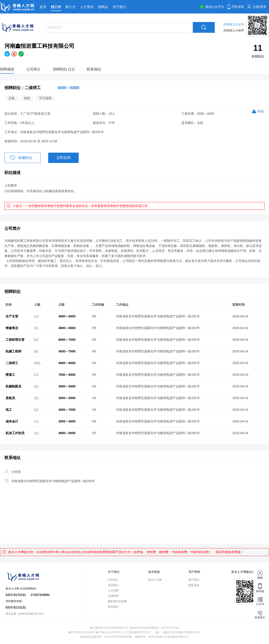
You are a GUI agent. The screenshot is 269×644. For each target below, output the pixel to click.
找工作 (56, 7)
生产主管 (12, 316)
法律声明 (113, 596)
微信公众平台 (215, 7)
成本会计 (12, 421)
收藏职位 (25, 158)
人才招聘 (113, 591)
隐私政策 (194, 585)
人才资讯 (87, 7)
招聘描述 (7, 69)
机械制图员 (13, 386)
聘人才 (71, 7)
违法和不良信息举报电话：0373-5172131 (154, 628)
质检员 (10, 398)
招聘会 (103, 7)
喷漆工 (10, 375)
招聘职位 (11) (64, 69)
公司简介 (34, 69)
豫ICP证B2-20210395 (81, 632)
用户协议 (194, 580)
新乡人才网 (155, 580)
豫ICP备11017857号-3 (109, 632)
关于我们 (119, 7)
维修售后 (12, 328)
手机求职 (238, 7)
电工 (9, 410)
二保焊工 (12, 363)
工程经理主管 (15, 340)
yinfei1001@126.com (31, 614)
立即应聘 (63, 158)
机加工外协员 (15, 433)
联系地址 (94, 69)
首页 (43, 7)
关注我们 (113, 585)
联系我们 (113, 607)
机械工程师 (13, 351)
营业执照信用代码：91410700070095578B (106, 637)
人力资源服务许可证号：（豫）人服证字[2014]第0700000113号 (162, 632)
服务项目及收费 (117, 601)
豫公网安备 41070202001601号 (109, 628)
